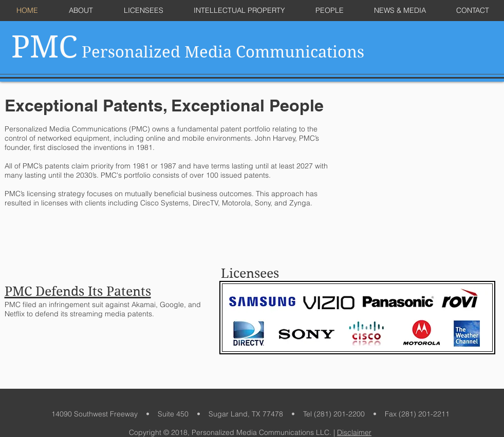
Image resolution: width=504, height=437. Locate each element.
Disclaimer (354, 432)
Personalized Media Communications (188, 52)
